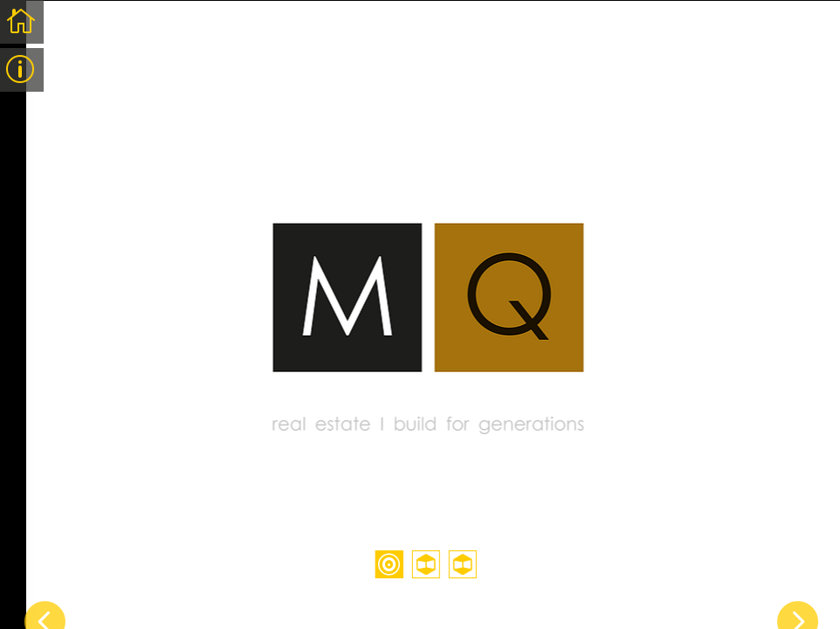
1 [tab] (389, 564)
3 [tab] (463, 564)
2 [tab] (426, 564)
